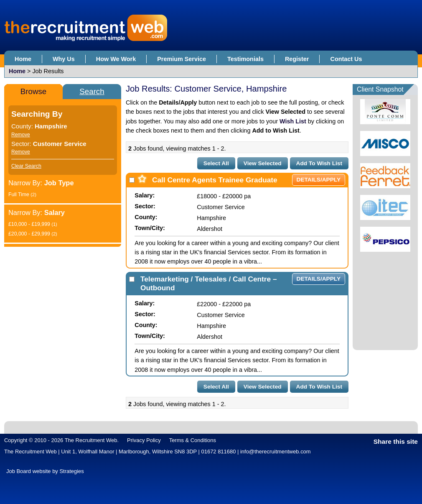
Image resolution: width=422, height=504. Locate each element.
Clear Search (26, 166)
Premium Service (182, 59)
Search (92, 91)
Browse (33, 91)
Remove (21, 135)
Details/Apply (319, 180)
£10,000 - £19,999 (33, 224)
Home (23, 59)
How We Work (116, 59)
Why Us (64, 59)
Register (297, 59)
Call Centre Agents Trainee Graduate (215, 180)
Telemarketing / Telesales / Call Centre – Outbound (209, 283)
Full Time (22, 194)
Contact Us (346, 59)
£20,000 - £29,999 (33, 234)
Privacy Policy (144, 440)
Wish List (293, 121)
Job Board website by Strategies (45, 471)
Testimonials (245, 59)
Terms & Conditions (193, 440)
